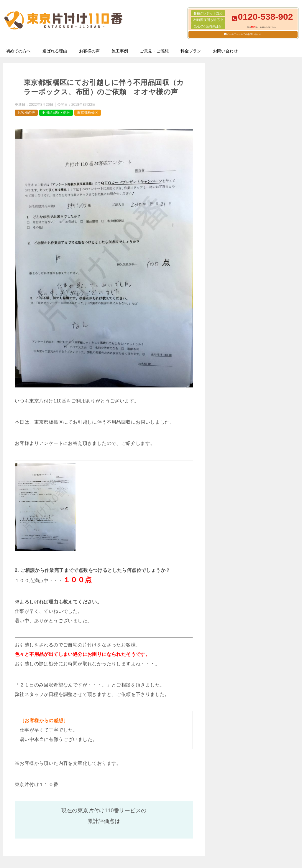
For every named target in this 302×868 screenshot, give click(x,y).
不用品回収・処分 (56, 113)
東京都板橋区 (88, 113)
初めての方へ (18, 51)
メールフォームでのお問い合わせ (244, 34)
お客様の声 (89, 51)
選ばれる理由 (55, 51)
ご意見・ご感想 (154, 51)
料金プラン (191, 51)
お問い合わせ (225, 51)
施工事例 (120, 51)
